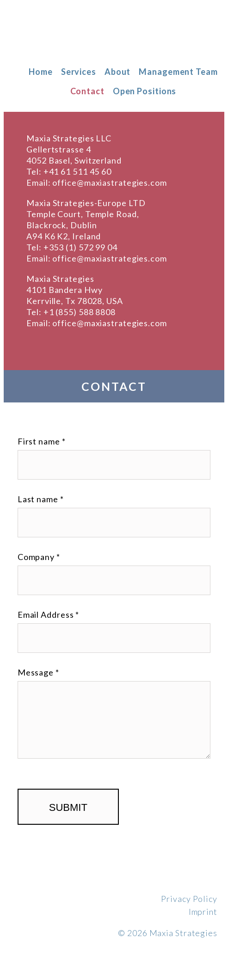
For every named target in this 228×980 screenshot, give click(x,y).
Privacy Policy (189, 899)
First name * (42, 441)
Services (79, 72)
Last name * (41, 499)
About (118, 72)
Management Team (178, 72)
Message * (38, 672)
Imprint (203, 912)
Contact (87, 91)
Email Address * (49, 615)
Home (41, 72)
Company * (39, 557)
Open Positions (145, 91)
